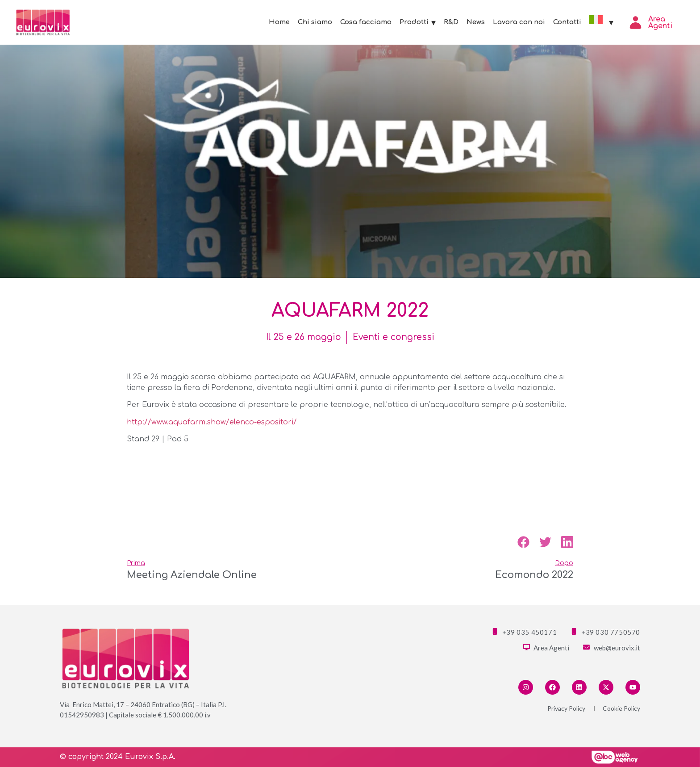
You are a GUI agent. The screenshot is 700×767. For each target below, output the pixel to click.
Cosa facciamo (366, 22)
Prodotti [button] (418, 22)
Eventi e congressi (394, 337)
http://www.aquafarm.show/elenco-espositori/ (212, 422)
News (476, 22)
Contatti (567, 22)
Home (279, 22)
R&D (451, 22)
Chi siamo (315, 22)
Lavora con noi (519, 22)
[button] (523, 542)
